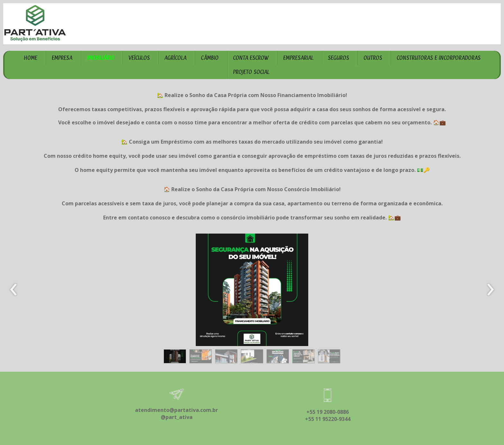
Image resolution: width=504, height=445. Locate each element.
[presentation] (14, 290)
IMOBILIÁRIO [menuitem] (100, 58)
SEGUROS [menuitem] (338, 58)
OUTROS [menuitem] (373, 58)
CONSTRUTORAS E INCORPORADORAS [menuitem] (439, 58)
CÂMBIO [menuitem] (210, 58)
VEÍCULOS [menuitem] (139, 58)
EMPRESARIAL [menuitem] (298, 58)
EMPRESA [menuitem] (62, 58)
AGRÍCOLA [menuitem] (175, 58)
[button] (175, 356)
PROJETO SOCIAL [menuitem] (251, 72)
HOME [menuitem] (31, 58)
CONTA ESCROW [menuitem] (251, 58)
